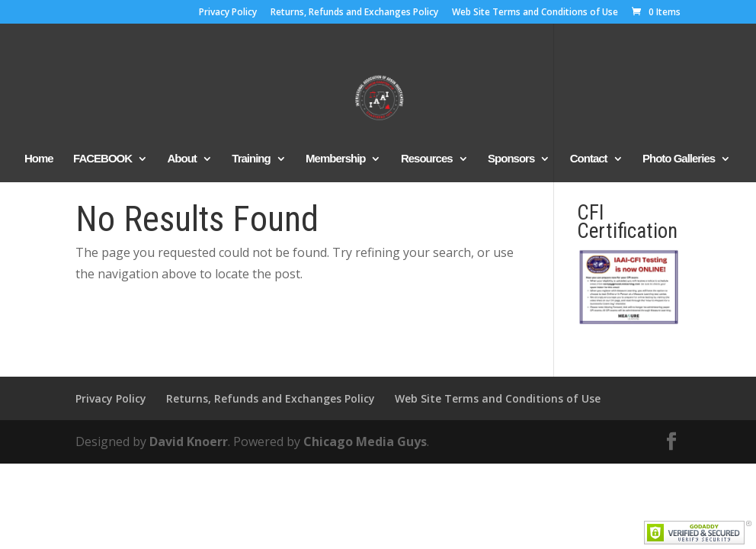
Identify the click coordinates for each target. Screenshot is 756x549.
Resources (427, 159)
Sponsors (511, 159)
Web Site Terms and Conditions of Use (535, 13)
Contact (589, 159)
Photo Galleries (679, 159)
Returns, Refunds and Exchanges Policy (354, 13)
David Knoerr (189, 441)
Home (39, 159)
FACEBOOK (103, 159)
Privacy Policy (228, 13)
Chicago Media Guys (365, 441)
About (182, 159)
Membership (335, 159)
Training (251, 159)
